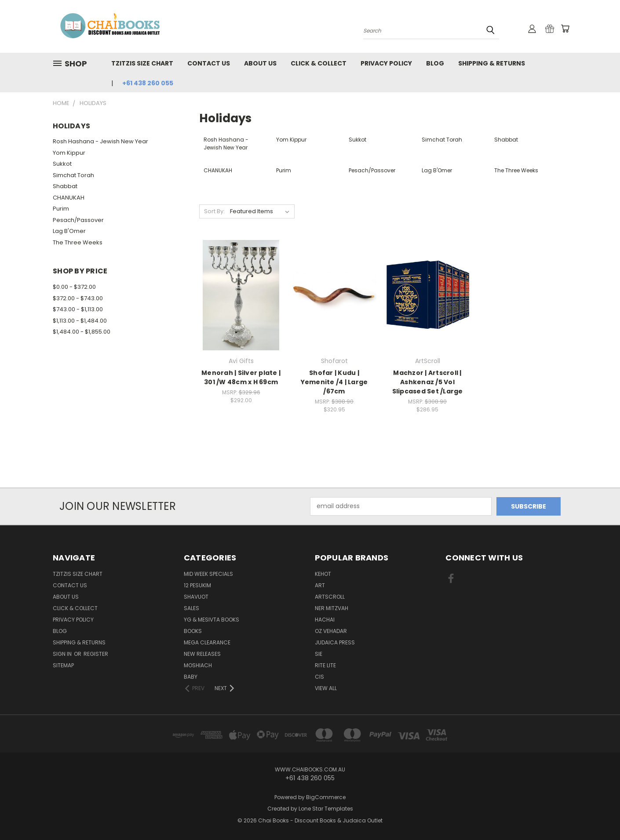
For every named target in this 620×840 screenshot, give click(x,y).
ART (320, 585)
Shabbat (65, 186)
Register (96, 654)
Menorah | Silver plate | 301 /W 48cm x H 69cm (241, 377)
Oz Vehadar (331, 631)
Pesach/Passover (78, 220)
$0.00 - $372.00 (74, 287)
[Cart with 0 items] (565, 29)
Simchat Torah (73, 175)
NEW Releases (202, 654)
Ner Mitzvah (332, 608)
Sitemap (63, 665)
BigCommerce (326, 797)
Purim (61, 209)
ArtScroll (330, 597)
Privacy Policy (386, 63)
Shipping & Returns (492, 63)
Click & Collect (319, 63)
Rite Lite (325, 665)
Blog (435, 63)
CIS (319, 677)
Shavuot (196, 597)
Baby (191, 677)
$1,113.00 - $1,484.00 (80, 321)
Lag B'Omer (69, 231)
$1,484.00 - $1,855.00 (82, 332)
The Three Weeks (78, 242)
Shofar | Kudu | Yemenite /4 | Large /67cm (334, 382)
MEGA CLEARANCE (207, 642)
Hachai (325, 620)
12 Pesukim (197, 585)
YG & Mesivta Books (212, 620)
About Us (260, 63)
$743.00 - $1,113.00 (78, 309)
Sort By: (214, 211)
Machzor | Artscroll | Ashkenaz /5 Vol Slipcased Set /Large (428, 382)
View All (326, 688)
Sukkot (62, 164)
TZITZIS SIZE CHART (142, 63)
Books (193, 631)
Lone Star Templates (326, 809)
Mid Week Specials (208, 574)
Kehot (323, 574)
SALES (191, 608)
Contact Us (209, 63)
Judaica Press (335, 642)
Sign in (63, 654)
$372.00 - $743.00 (78, 298)
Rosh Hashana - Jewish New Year (100, 141)
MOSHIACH (198, 665)
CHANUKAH (69, 198)
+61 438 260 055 (148, 83)
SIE (319, 654)
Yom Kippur (69, 153)
